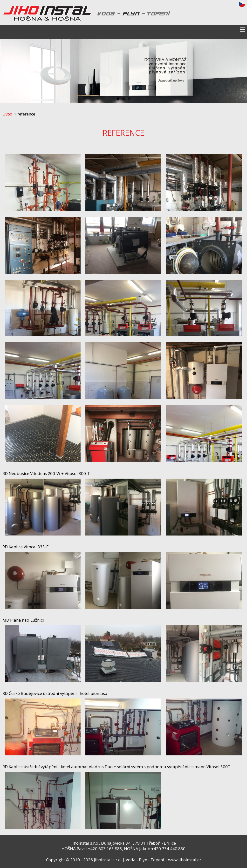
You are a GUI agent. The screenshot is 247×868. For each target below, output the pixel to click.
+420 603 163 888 (105, 849)
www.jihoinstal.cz (185, 860)
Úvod (7, 114)
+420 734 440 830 (168, 849)
